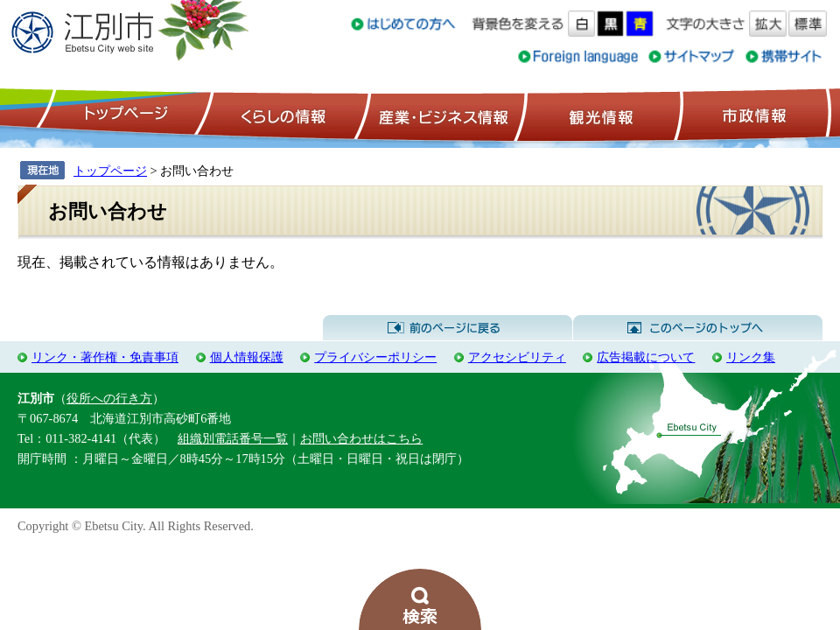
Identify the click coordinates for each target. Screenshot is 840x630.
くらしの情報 (282, 115)
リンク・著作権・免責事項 (105, 357)
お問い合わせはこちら (361, 438)
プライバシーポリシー (375, 357)
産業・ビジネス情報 (440, 115)
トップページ (123, 115)
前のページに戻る (448, 328)
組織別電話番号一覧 (233, 438)
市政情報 (752, 115)
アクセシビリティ (517, 357)
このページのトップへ (698, 328)
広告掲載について (646, 357)
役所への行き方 (109, 398)
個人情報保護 (247, 357)
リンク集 (751, 357)
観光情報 (599, 115)
